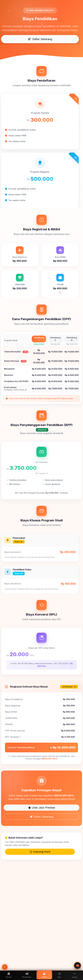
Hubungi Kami (40, 852)
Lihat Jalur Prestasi (42, 808)
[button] (74, 975)
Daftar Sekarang (40, 39)
